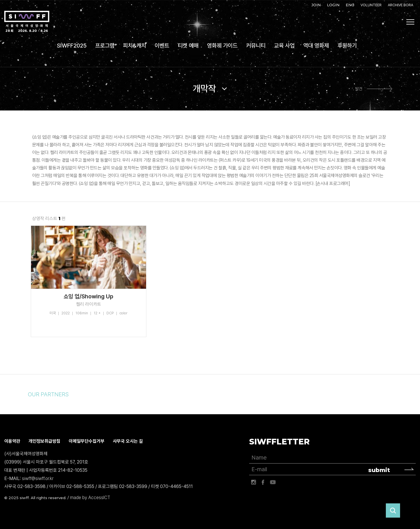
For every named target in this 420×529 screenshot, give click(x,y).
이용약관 (12, 441)
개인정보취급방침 (44, 441)
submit (379, 470)
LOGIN (333, 5)
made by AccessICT (90, 498)
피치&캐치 (135, 46)
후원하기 (347, 46)
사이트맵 (410, 22)
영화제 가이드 (222, 46)
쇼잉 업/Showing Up (88, 296)
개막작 (204, 89)
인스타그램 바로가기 (253, 482)
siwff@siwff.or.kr (38, 478)
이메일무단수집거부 (87, 441)
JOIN (316, 5)
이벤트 (162, 46)
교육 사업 (284, 46)
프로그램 (105, 46)
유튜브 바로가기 (273, 482)
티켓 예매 (188, 46)
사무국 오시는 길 (128, 441)
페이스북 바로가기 (263, 482)
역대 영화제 (316, 46)
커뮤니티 (256, 46)
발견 (359, 89)
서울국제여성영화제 (27, 22)
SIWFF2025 (72, 46)
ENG (350, 5)
